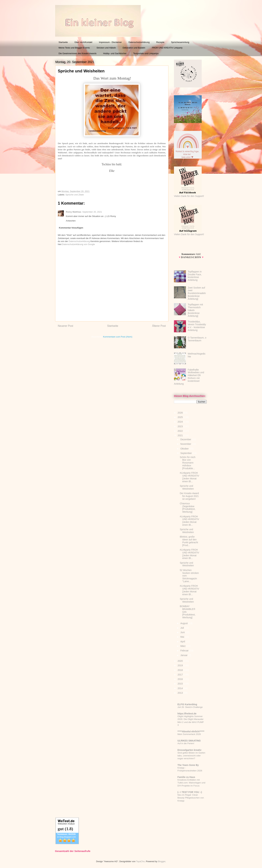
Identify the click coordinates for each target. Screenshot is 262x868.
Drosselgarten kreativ (189, 750)
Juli (182, 628)
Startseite (63, 42)
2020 (181, 661)
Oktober (185, 449)
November (186, 444)
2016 (181, 679)
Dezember (186, 439)
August (184, 623)
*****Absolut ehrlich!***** (191, 731)
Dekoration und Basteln (134, 48)
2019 (181, 665)
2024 (181, 422)
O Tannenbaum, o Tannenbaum (197, 339)
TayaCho (140, 861)
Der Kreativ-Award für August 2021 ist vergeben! (189, 496)
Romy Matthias (74, 212)
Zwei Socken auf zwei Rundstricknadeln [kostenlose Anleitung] (197, 293)
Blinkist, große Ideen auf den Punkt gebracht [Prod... (189, 541)
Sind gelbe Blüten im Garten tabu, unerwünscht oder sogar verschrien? (191, 756)
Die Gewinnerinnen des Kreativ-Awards (78, 53)
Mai (182, 637)
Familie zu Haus (186, 777)
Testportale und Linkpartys (146, 53)
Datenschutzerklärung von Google (78, 244)
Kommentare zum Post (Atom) (118, 337)
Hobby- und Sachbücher (115, 53)
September (186, 453)
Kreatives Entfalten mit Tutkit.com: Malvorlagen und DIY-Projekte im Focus (191, 783)
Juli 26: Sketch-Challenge (190, 707)
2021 (181, 435)
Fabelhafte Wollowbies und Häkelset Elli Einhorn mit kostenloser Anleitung (189, 377)
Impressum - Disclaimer (110, 42)
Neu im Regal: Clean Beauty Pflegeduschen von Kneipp (191, 798)
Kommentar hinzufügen (71, 228)
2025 (181, 417)
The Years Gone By (188, 765)
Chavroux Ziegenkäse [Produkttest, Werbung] (188, 508)
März (183, 646)
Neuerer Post (65, 326)
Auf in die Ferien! (186, 743)
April (183, 642)
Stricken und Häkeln (106, 48)
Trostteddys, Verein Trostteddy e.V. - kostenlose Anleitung (197, 326)
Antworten (71, 221)
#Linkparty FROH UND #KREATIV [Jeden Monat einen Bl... (189, 477)
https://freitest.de (187, 714)
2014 (181, 688)
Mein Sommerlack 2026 (189, 734)
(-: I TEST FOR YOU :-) (190, 792)
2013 (181, 693)
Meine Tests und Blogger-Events (74, 48)
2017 (181, 675)
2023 (181, 426)
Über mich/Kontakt (83, 42)
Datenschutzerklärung (139, 42)
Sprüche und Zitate (75, 195)
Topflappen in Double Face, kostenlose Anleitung (195, 276)
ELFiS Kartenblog (187, 704)
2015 (181, 684)
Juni (183, 632)
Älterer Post (159, 326)
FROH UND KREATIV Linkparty (167, 48)
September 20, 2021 (92, 212)
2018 (181, 670)
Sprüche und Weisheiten (187, 487)
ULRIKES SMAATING (189, 741)
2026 (181, 413)
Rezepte (160, 42)
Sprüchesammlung (180, 42)
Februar (185, 651)
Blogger (162, 861)
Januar (184, 655)
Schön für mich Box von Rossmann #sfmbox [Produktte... (188, 463)
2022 (181, 431)
